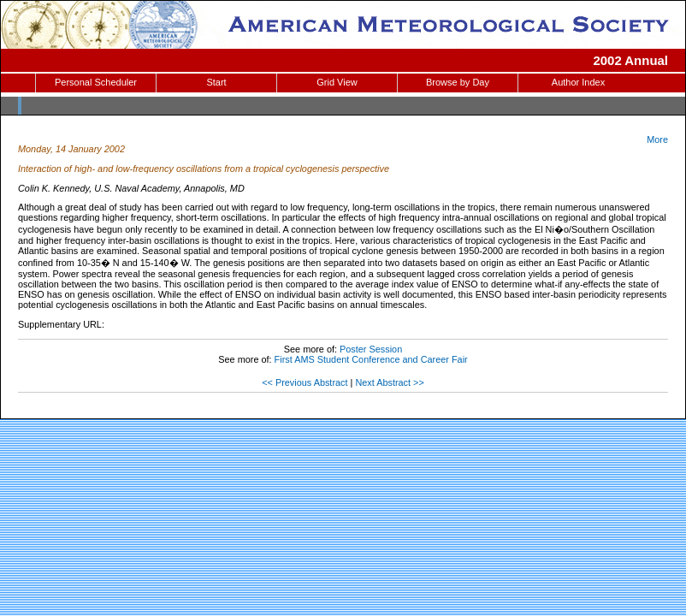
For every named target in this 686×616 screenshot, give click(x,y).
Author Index (578, 82)
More (657, 139)
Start (216, 82)
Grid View (337, 82)
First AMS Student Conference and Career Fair (371, 359)
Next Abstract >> (389, 382)
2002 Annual (630, 60)
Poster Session (371, 349)
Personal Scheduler (96, 82)
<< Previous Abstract (305, 382)
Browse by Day (458, 82)
